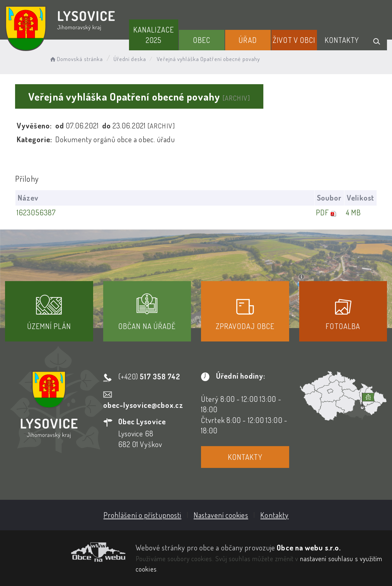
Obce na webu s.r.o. (309, 547)
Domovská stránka (76, 59)
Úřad (248, 40)
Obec (202, 40)
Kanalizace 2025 (154, 35)
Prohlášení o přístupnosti (143, 515)
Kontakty (342, 40)
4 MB (353, 212)
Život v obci (294, 40)
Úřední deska (130, 59)
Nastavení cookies (221, 515)
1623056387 (36, 212)
